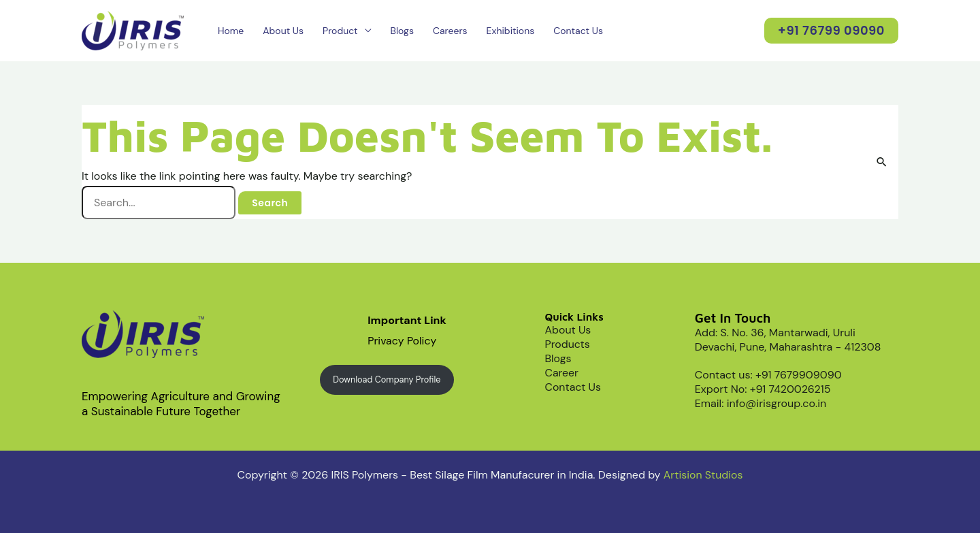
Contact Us (578, 31)
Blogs (402, 31)
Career (562, 373)
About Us (283, 31)
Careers (450, 31)
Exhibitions (511, 31)
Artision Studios (703, 475)
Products (568, 344)
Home (231, 31)
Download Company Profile (387, 379)
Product (340, 31)
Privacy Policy (402, 341)
